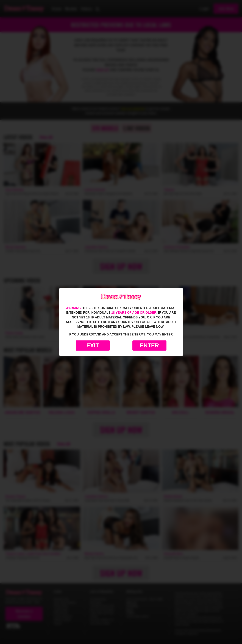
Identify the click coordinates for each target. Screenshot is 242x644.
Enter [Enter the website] (149, 345)
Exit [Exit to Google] (93, 345)
